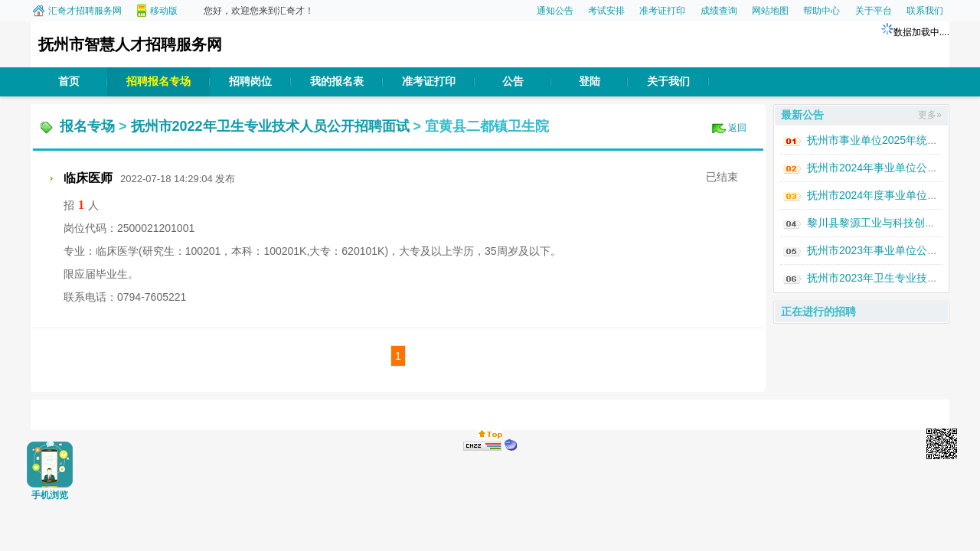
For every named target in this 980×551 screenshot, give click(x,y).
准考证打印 (662, 11)
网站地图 (770, 11)
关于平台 (874, 11)
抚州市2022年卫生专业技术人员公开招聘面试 (270, 126)
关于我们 (668, 82)
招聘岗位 (250, 82)
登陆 (590, 82)
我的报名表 (337, 82)
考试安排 (606, 11)
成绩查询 (719, 11)
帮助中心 (822, 11)
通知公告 (555, 11)
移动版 (164, 11)
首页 (69, 82)
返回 (737, 128)
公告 (513, 82)
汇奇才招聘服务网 (85, 11)
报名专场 (87, 126)
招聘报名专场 (158, 82)
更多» (930, 115)
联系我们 (925, 11)
